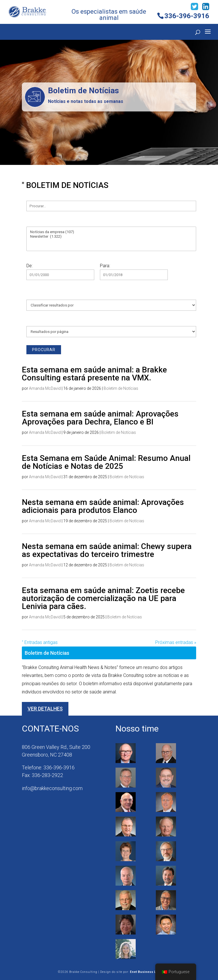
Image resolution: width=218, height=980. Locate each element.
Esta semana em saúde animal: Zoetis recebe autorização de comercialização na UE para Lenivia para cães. (103, 598)
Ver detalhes (45, 709)
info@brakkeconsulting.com (52, 788)
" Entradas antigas (40, 642)
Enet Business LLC (145, 972)
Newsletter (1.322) (111, 237)
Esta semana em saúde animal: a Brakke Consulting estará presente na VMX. (94, 374)
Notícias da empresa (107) (111, 232)
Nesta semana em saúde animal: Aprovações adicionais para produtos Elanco (103, 506)
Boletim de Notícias (121, 388)
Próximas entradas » (176, 642)
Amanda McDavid (45, 388)
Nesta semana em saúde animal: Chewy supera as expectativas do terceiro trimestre (107, 550)
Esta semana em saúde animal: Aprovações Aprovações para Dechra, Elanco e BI (100, 418)
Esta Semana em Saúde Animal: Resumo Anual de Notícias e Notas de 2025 (106, 462)
